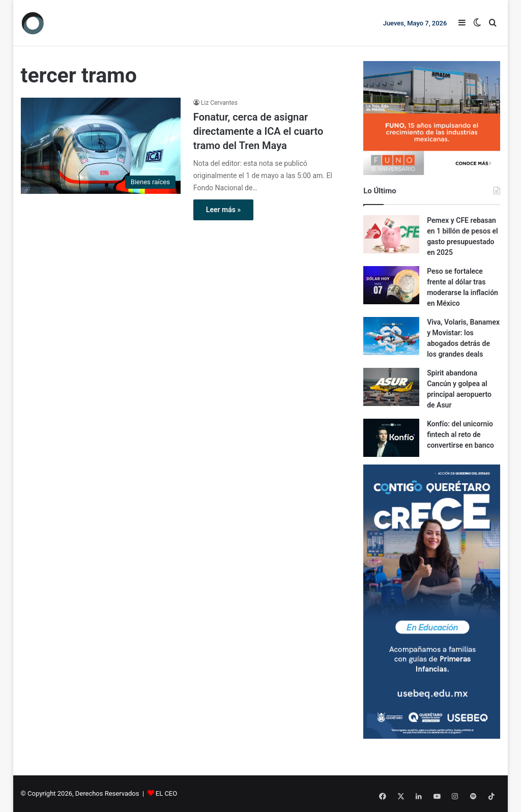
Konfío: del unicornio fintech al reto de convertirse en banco (460, 434)
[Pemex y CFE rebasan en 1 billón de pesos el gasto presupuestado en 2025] (391, 234)
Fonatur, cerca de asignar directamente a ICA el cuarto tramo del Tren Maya (258, 131)
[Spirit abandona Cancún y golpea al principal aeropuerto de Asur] (391, 387)
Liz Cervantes (219, 103)
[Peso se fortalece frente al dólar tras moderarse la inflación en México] (391, 285)
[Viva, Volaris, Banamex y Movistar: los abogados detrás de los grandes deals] (391, 336)
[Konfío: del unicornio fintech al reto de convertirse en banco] (391, 438)
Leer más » (223, 210)
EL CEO (166, 793)
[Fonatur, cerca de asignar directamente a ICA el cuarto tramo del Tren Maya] (101, 146)
